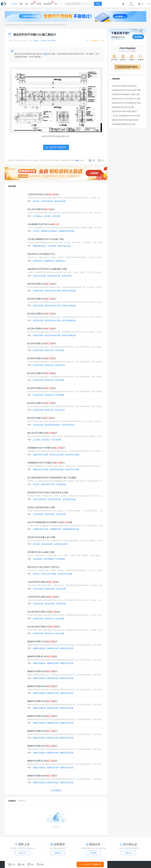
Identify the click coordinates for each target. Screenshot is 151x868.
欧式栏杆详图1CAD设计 (42, 344)
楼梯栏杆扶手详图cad (49, 231)
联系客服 (93, 853)
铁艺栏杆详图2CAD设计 (42, 299)
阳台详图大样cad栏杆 (52, 425)
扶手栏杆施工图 (47, 201)
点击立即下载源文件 (90, 864)
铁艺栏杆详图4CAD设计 (42, 329)
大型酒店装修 (61, 484)
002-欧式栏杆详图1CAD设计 (44, 612)
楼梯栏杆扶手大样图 (40, 454)
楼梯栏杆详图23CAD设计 (42, 731)
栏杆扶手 (36, 201)
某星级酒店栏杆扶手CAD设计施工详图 (126, 90)
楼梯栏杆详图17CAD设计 (42, 642)
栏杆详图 (36, 544)
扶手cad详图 (56, 440)
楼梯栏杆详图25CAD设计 (42, 761)
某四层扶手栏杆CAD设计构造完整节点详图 (48, 493)
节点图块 (25, 25)
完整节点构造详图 (40, 499)
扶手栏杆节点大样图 (65, 574)
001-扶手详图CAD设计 (41, 209)
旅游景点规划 (67, 276)
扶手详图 (47, 216)
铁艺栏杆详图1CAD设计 (42, 284)
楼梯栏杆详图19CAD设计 (42, 671)
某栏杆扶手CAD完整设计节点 (41, 254)
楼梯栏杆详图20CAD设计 (42, 686)
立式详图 (36, 440)
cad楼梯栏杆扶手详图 (66, 231)
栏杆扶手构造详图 (54, 499)
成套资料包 (48, 3)
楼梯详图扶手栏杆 (40, 246)
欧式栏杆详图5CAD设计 (42, 403)
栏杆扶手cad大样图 (56, 454)
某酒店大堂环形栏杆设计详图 (41, 507)
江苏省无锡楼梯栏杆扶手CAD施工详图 (46, 239)
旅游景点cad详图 (39, 276)
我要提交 (58, 853)
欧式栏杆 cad (60, 365)
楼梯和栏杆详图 (53, 648)
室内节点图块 (35, 25)
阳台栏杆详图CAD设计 (41, 418)
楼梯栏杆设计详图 (67, 648)
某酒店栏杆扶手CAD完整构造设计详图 (126, 103)
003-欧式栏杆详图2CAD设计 (44, 627)
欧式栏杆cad (49, 350)
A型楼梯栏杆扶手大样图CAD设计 (46, 448)
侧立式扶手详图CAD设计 (42, 433)
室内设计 (17, 25)
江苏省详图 (52, 246)
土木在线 (14, 4)
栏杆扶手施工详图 (64, 246)
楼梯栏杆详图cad (39, 648)
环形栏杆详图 (49, 514)
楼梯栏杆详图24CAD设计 (42, 746)
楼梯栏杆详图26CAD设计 (42, 776)
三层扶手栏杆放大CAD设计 (43, 194)
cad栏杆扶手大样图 (72, 454)
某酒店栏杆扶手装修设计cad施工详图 (125, 94)
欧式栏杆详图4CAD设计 (42, 388)
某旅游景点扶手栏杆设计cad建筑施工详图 (47, 269)
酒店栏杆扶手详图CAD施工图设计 (53, 25)
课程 (32, 3)
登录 (141, 4)
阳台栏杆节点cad (68, 425)
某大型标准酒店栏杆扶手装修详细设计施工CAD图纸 (52, 478)
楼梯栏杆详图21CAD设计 (42, 701)
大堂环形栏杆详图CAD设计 (43, 582)
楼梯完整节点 (49, 261)
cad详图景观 (38, 559)
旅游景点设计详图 (54, 276)
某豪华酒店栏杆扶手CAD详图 (122, 107)
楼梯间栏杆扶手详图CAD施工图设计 (125, 120)
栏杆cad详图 (60, 350)
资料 (21, 4)
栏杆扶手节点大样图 (48, 574)
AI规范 (39, 4)
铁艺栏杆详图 (38, 291)
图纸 (46, 54)
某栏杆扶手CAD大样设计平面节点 (43, 567)
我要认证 (129, 853)
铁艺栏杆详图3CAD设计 (42, 314)
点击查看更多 (56, 790)
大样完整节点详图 (69, 499)
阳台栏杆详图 (38, 425)
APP (56, 4)
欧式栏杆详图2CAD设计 (42, 358)
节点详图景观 (60, 559)
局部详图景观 (49, 559)
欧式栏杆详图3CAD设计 (42, 373)
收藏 (92, 160)
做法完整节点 (61, 261)
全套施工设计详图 (61, 544)
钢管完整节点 (38, 261)
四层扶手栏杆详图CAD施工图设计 (124, 111)
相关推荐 (12, 186)
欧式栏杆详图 (38, 350)
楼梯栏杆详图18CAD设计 (42, 657)
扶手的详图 (56, 216)
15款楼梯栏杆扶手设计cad (43, 224)
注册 (148, 4)
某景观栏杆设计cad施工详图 (41, 552)
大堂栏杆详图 (61, 514)
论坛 (27, 4)
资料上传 (22, 853)
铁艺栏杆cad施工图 (69, 291)
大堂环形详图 (38, 514)
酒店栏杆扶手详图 (48, 484)
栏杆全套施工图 (47, 544)
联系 (77, 160)
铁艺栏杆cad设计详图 (52, 291)
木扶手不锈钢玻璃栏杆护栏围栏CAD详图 (50, 522)
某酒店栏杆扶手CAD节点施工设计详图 (126, 99)
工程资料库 (9, 25)
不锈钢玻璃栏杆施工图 (71, 529)
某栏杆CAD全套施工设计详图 (41, 537)
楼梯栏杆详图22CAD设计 (42, 716)
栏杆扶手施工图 (60, 201)
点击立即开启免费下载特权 (127, 67)
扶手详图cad (38, 216)
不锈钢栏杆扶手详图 (40, 529)
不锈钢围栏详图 (55, 529)
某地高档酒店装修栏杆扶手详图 (123, 124)
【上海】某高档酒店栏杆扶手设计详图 (126, 116)
